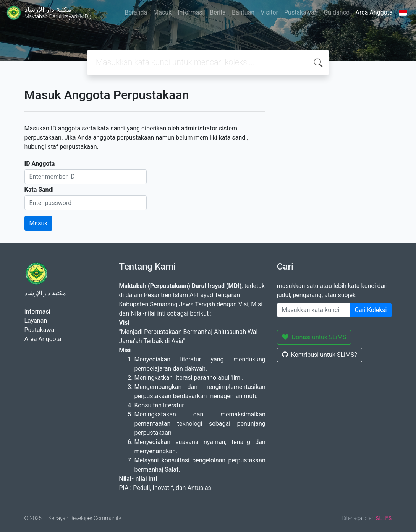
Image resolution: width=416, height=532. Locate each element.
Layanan (36, 321)
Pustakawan (301, 12)
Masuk (162, 12)
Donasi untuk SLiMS (314, 337)
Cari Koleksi (371, 310)
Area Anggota (374, 12)
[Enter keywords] (314, 310)
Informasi (191, 12)
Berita (218, 12)
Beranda (136, 12)
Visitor (269, 12)
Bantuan (243, 12)
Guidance (336, 12)
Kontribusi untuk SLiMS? (320, 355)
